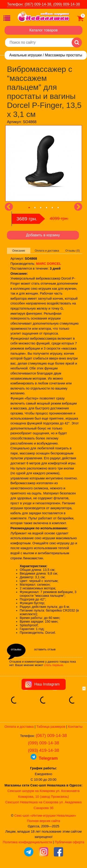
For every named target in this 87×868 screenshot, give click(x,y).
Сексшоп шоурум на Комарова (31, 791)
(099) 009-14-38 (43, 743)
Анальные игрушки (26, 55)
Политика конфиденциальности (27, 842)
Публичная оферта (69, 842)
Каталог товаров (43, 30)
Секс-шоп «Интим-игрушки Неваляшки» (45, 816)
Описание (19, 251)
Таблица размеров (51, 727)
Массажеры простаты (63, 55)
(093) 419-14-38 (43, 750)
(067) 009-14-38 (51, 736)
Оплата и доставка (47, 251)
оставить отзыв (45, 649)
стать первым (53, 665)
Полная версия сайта (43, 821)
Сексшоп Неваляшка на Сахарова (32, 802)
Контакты (75, 727)
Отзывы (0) (73, 251)
